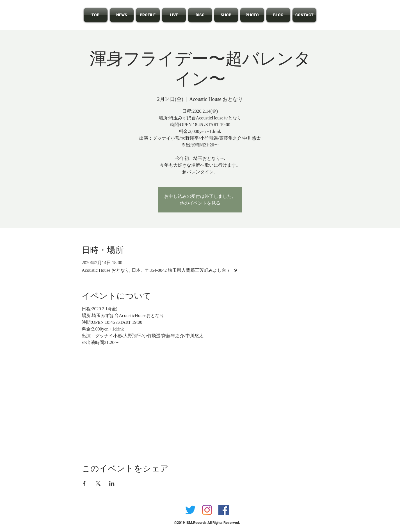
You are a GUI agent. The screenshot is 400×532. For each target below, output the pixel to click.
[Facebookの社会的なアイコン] (224, 510)
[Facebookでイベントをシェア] (84, 483)
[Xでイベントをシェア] (98, 483)
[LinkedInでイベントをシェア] (112, 483)
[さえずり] (190, 510)
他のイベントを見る (200, 203)
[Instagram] (207, 510)
